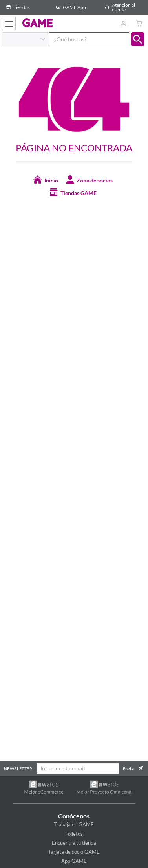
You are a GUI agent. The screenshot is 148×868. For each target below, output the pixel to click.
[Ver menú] (9, 23)
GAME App (70, 7)
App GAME (74, 861)
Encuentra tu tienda (74, 843)
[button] (138, 39)
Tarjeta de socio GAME (74, 852)
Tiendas (17, 7)
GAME (37, 23)
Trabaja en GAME (74, 824)
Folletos (74, 834)
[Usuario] (123, 23)
